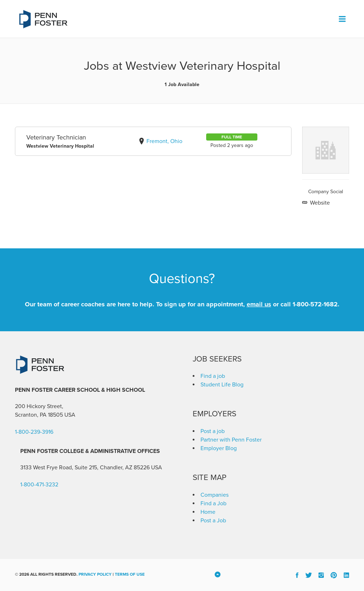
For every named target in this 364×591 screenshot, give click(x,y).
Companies (215, 495)
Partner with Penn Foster (231, 440)
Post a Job (213, 521)
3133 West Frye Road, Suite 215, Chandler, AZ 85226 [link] (85, 468)
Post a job (213, 431)
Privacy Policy (95, 574)
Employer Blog (219, 448)
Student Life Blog (222, 385)
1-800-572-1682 (315, 304)
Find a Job (213, 503)
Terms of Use (130, 574)
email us (259, 304)
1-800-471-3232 (39, 485)
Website (319, 203)
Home (208, 512)
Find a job (213, 376)
